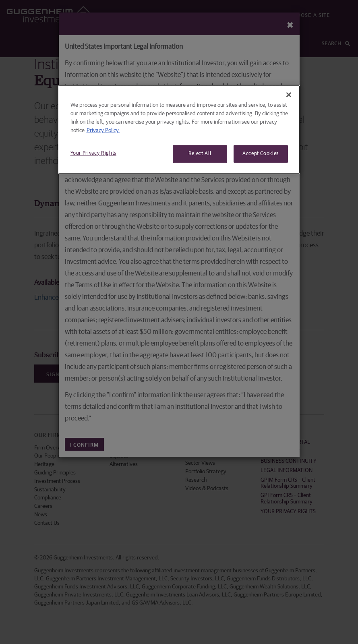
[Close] (289, 95)
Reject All (200, 154)
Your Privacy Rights (93, 153)
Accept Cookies (261, 154)
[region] (179, 129)
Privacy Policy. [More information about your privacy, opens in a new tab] (103, 130)
